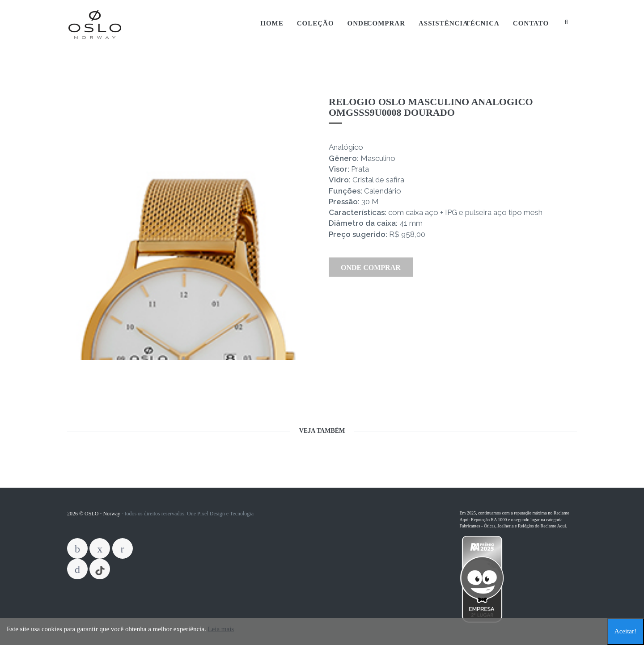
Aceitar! (625, 631)
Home (272, 23)
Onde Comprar (376, 23)
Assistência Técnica (459, 23)
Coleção (316, 23)
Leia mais (221, 629)
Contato (531, 23)
